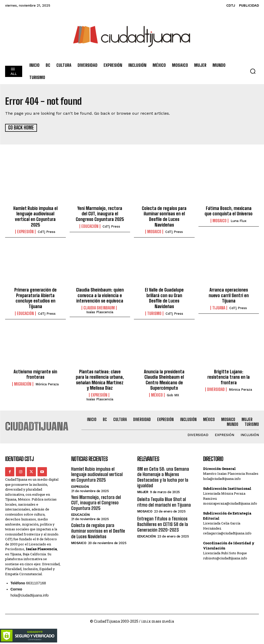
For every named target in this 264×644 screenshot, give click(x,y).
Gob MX (173, 395)
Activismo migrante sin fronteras (35, 374)
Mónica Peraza (47, 384)
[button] (253, 71)
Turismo (154, 313)
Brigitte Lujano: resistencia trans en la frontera (229, 377)
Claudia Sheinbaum (99, 308)
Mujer (143, 492)
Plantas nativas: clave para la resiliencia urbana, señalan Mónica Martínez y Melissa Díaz (100, 380)
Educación (90, 226)
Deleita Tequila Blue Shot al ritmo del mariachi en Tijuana (164, 502)
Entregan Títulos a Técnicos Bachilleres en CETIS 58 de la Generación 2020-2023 (163, 524)
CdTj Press (47, 232)
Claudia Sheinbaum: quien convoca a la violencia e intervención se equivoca (100, 295)
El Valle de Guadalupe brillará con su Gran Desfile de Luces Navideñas (164, 298)
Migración (23, 384)
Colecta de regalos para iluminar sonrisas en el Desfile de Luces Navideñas (164, 216)
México (157, 395)
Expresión (25, 232)
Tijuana (219, 308)
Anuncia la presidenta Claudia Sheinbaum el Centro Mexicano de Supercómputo (164, 380)
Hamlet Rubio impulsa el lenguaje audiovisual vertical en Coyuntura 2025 (35, 216)
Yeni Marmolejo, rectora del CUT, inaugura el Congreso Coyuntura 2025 (100, 213)
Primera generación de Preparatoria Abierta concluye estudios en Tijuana (35, 298)
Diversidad (216, 389)
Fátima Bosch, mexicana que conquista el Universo (229, 211)
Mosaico (154, 232)
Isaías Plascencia (100, 312)
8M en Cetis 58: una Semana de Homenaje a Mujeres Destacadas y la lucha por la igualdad (163, 477)
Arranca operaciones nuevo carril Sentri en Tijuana (229, 295)
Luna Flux (238, 221)
